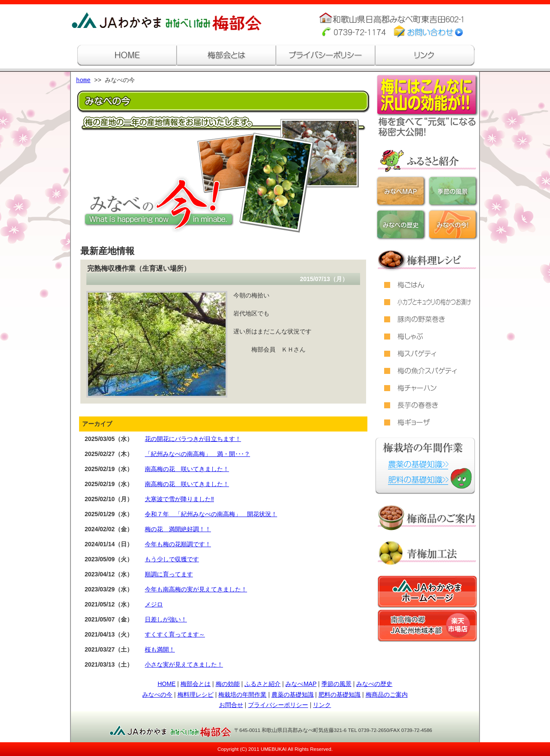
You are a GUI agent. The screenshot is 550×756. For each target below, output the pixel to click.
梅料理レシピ (196, 695)
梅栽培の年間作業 (242, 695)
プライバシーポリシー (278, 705)
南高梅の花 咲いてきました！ (187, 469)
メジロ (154, 604)
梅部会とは (196, 684)
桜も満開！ (160, 649)
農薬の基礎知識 (293, 695)
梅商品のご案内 (387, 695)
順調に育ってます (169, 574)
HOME (167, 684)
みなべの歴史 (374, 684)
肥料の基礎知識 (339, 695)
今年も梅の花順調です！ (178, 544)
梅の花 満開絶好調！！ (178, 529)
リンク (322, 705)
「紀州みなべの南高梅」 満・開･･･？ (197, 454)
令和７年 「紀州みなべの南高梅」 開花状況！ (211, 514)
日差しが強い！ (166, 619)
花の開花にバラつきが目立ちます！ (193, 439)
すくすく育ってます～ (175, 634)
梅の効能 (228, 684)
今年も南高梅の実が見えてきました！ (196, 589)
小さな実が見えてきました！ (184, 664)
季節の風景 (336, 684)
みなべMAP (301, 684)
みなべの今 (157, 695)
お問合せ (231, 705)
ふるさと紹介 (263, 684)
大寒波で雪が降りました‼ (179, 499)
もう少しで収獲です (172, 559)
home (83, 81)
